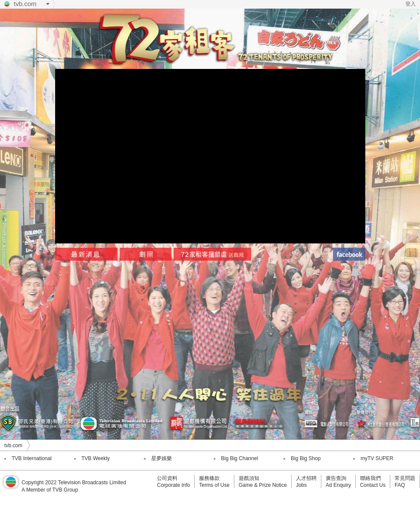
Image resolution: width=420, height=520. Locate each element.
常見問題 (405, 478)
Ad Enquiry (338, 485)
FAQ (400, 485)
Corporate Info (173, 485)
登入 (411, 4)
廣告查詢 (336, 478)
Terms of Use (214, 485)
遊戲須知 (249, 478)
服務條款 (209, 478)
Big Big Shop (306, 458)
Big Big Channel (240, 458)
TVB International (32, 458)
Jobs (301, 485)
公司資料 (167, 478)
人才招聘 (306, 478)
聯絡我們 (370, 478)
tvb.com (25, 4)
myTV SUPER (377, 458)
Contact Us (373, 485)
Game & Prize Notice (263, 485)
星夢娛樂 (162, 458)
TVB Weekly (96, 458)
